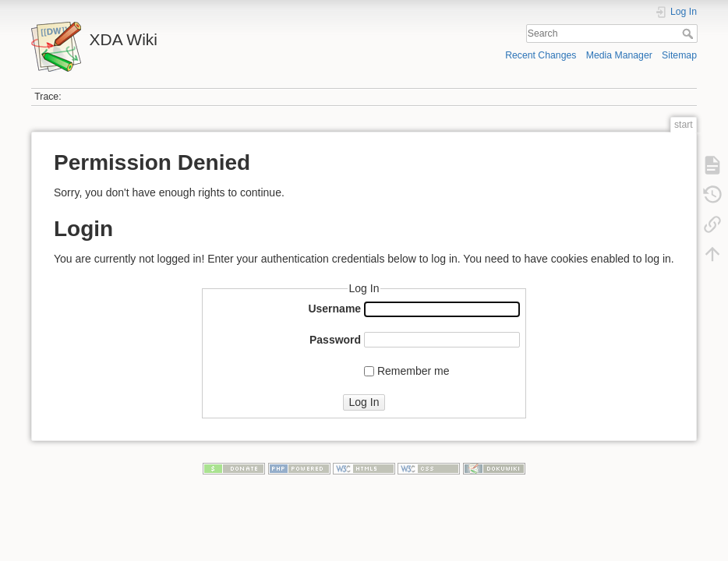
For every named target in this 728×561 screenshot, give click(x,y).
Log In (364, 402)
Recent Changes (541, 55)
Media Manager (619, 55)
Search (689, 34)
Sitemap (679, 55)
